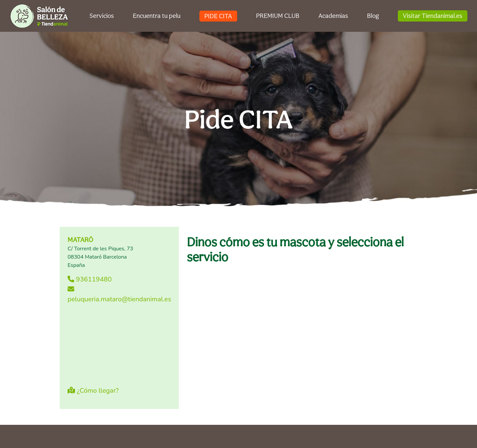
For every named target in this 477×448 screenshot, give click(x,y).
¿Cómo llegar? (93, 391)
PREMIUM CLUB (278, 16)
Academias (333, 16)
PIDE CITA (218, 16)
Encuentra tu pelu (157, 16)
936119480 (90, 279)
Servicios (102, 16)
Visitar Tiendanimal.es (433, 16)
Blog (373, 16)
